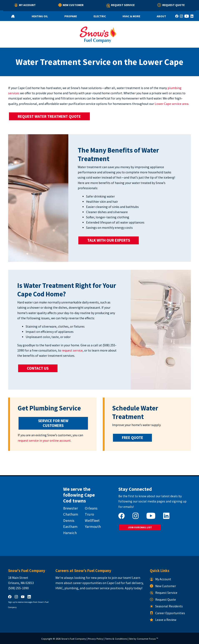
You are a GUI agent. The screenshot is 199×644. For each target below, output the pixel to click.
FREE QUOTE (133, 438)
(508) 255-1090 (18, 588)
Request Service (121, 6)
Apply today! (134, 588)
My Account (25, 5)
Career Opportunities (167, 613)
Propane (71, 16)
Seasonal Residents (166, 606)
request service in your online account (44, 441)
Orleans (91, 508)
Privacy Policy (96, 639)
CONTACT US (38, 368)
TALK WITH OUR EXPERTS (109, 240)
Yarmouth (93, 527)
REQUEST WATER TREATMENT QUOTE (49, 116)
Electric (100, 16)
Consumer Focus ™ (147, 639)
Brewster (71, 508)
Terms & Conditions (116, 639)
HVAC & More (131, 16)
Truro (89, 514)
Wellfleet (92, 520)
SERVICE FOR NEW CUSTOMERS (54, 423)
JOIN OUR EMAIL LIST (140, 527)
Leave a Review (163, 620)
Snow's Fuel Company (74, 639)
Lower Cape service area (171, 104)
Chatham (71, 514)
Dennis (69, 520)
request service (72, 350)
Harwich (70, 533)
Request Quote (171, 5)
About (161, 16)
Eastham (70, 527)
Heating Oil (40, 16)
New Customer (71, 5)
